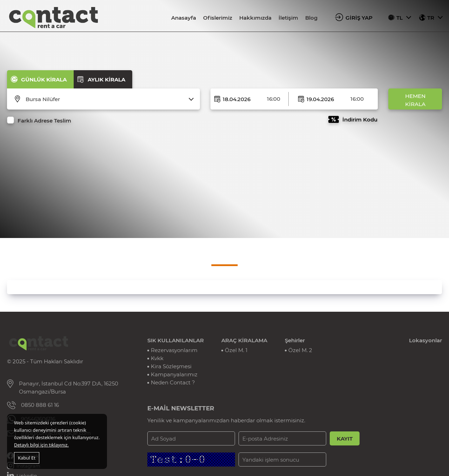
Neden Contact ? (173, 382)
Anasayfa (184, 18)
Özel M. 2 (300, 350)
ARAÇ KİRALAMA (244, 340)
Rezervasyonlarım (174, 350)
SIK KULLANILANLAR (176, 340)
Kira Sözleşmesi (171, 366)
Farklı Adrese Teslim (44, 121)
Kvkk (157, 358)
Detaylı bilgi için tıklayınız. (41, 445)
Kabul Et (27, 458)
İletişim (288, 18)
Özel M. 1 (236, 350)
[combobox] (108, 99)
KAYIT (345, 439)
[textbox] (108, 99)
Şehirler (295, 340)
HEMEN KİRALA (415, 100)
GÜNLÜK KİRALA (44, 80)
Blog (311, 18)
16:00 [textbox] (274, 99)
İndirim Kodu (360, 120)
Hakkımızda (255, 18)
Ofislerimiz (218, 18)
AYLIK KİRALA (106, 80)
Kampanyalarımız (174, 374)
